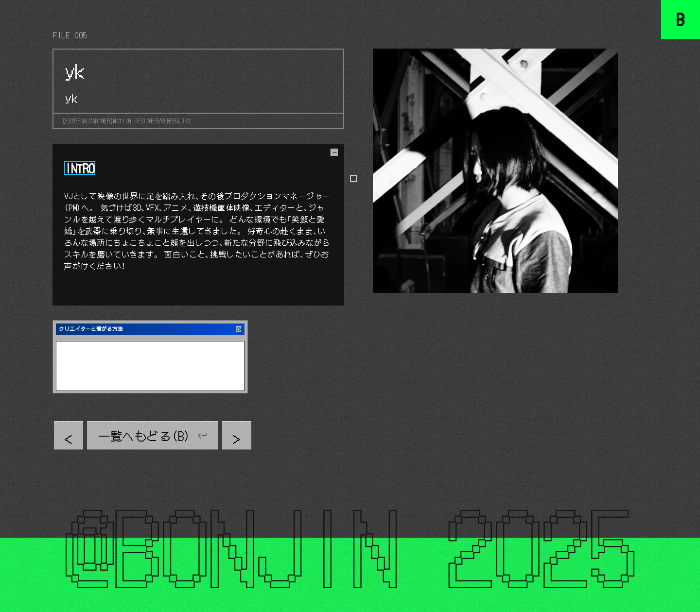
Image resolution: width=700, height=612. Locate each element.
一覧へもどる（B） (145, 435)
